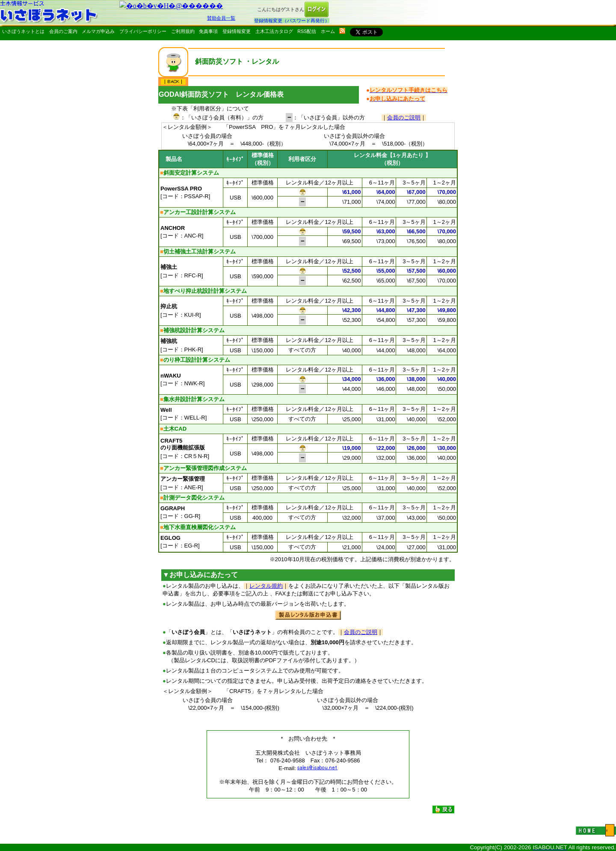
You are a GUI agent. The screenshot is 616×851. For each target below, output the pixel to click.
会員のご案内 (63, 31)
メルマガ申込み (98, 31)
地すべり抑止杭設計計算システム (205, 291)
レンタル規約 (266, 586)
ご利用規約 (183, 31)
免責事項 (208, 31)
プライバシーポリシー (143, 31)
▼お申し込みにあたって (200, 575)
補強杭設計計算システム (194, 330)
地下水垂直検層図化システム (200, 527)
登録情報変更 (237, 31)
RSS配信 (307, 31)
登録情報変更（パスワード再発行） (292, 21)
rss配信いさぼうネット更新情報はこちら (342, 31)
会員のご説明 (404, 118)
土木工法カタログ (274, 31)
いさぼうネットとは (23, 31)
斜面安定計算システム (191, 173)
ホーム (328, 31)
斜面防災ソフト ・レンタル (237, 61)
